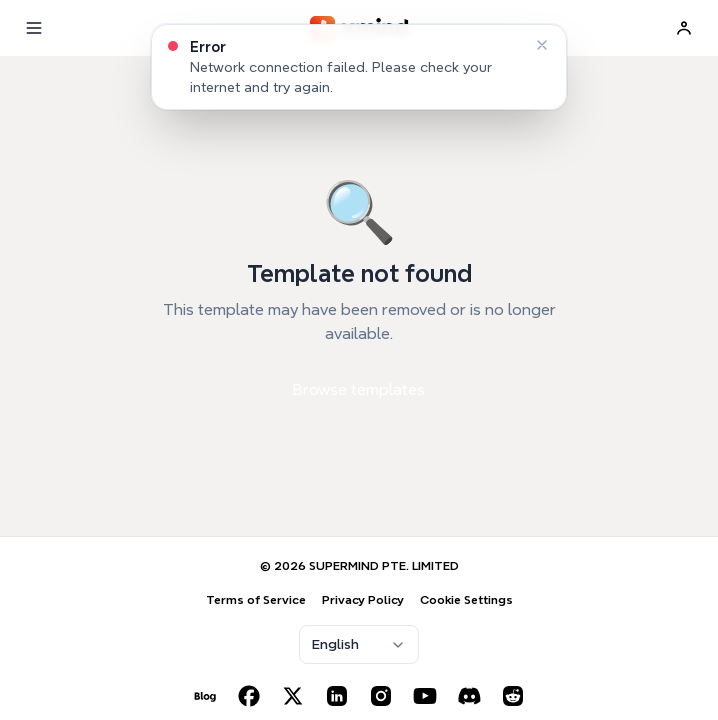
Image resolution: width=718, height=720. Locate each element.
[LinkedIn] (337, 696)
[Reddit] (513, 696)
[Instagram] (381, 696)
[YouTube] (425, 696)
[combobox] (359, 644)
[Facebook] (249, 696)
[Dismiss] (542, 45)
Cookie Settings (466, 599)
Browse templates (359, 389)
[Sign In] (684, 28)
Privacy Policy (363, 599)
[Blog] (205, 696)
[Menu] (34, 28)
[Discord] (469, 696)
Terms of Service (256, 599)
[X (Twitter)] (293, 696)
